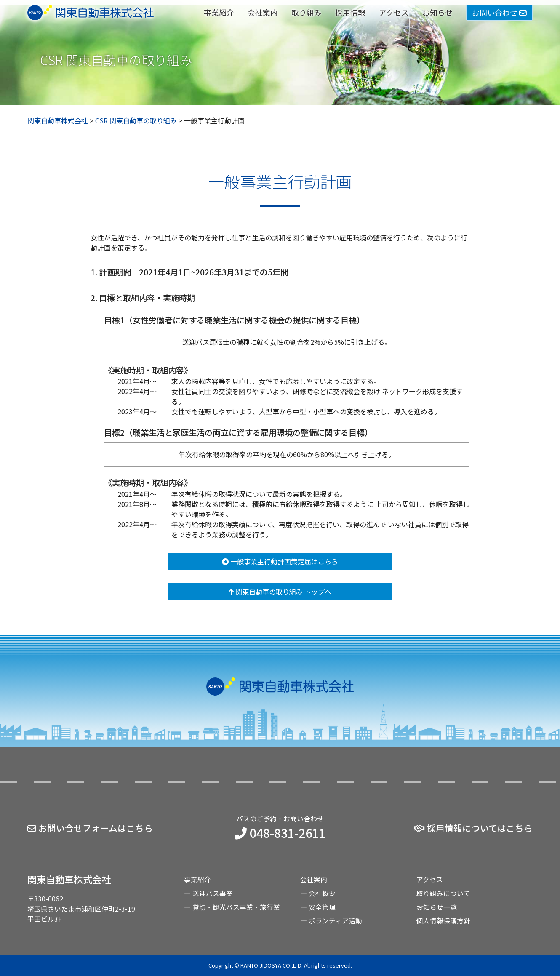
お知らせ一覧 (437, 907)
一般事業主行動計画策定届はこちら (280, 564)
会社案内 (263, 12)
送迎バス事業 (213, 894)
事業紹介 (219, 12)
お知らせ (437, 12)
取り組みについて (443, 894)
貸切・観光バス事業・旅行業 (236, 907)
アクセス (394, 12)
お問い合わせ (499, 12)
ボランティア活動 (335, 921)
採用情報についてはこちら (473, 829)
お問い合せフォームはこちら (90, 829)
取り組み (307, 12)
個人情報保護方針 (443, 921)
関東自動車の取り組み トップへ (280, 594)
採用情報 (350, 12)
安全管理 (322, 907)
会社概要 (322, 894)
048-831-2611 (280, 833)
